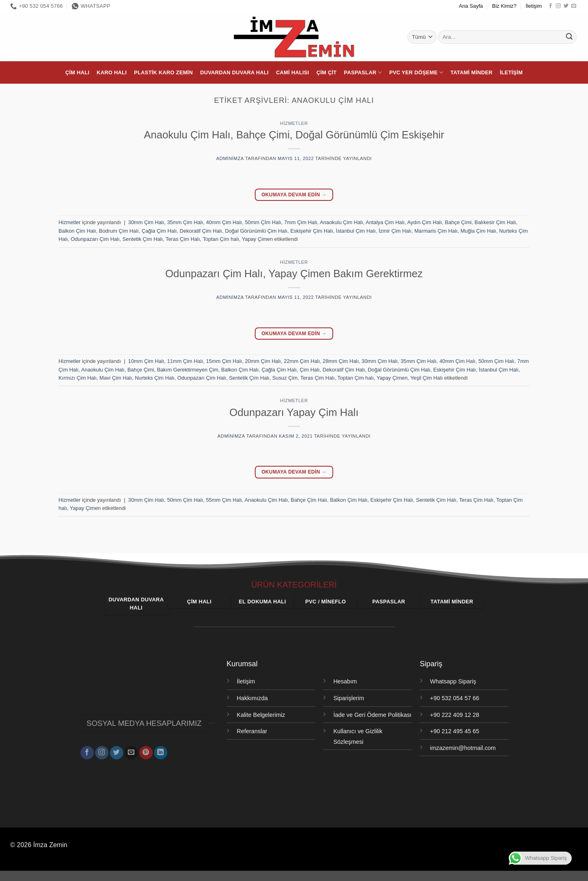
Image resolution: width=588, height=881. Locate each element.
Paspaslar (363, 72)
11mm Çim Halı (185, 361)
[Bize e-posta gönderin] (574, 6)
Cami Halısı (293, 72)
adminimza (230, 158)
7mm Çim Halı (301, 222)
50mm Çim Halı (497, 361)
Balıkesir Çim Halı (495, 222)
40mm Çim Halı (224, 222)
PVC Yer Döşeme (416, 72)
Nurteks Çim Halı (155, 378)
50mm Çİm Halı (263, 222)
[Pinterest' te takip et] (146, 750)
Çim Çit (326, 72)
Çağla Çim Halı (159, 231)
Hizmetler (294, 123)
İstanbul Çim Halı (356, 231)
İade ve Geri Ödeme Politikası (372, 715)
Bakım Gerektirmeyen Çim (187, 370)
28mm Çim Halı (341, 361)
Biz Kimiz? (504, 6)
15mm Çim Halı (224, 361)
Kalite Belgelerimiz (261, 715)
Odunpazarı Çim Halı (95, 239)
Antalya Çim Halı (385, 222)
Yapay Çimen (257, 239)
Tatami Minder (471, 72)
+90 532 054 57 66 (454, 698)
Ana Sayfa (471, 6)
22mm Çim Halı (302, 361)
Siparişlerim (349, 698)
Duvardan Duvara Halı (234, 72)
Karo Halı (112, 72)
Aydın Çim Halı (424, 222)
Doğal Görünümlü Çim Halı (256, 231)
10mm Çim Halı (146, 361)
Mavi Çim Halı (116, 378)
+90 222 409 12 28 (454, 715)
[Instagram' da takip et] (558, 6)
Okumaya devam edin (294, 195)
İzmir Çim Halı (395, 231)
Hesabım (345, 681)
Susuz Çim (285, 378)
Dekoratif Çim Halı (201, 231)
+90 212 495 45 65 (454, 731)
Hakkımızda (252, 698)
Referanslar (252, 731)
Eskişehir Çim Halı (312, 231)
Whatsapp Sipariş (453, 681)
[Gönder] (569, 37)
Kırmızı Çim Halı (77, 378)
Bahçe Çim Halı (309, 500)
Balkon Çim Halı (77, 231)
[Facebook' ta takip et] (550, 6)
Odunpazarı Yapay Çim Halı (294, 412)
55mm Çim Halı (224, 500)
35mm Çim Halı (185, 222)
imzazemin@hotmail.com (463, 748)
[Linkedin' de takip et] (161, 750)
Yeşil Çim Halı (427, 378)
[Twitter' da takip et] (566, 6)
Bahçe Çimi (458, 222)
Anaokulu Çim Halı (341, 222)
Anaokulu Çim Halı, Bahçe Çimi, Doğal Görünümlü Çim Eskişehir (294, 135)
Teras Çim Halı (183, 239)
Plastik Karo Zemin (163, 72)
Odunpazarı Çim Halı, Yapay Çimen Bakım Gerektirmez (294, 274)
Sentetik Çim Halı (143, 239)
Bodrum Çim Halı (119, 231)
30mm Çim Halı (146, 222)
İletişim (534, 6)
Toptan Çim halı (221, 239)
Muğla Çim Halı (478, 231)
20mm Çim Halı (263, 361)
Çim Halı (77, 72)
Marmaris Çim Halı (436, 231)
